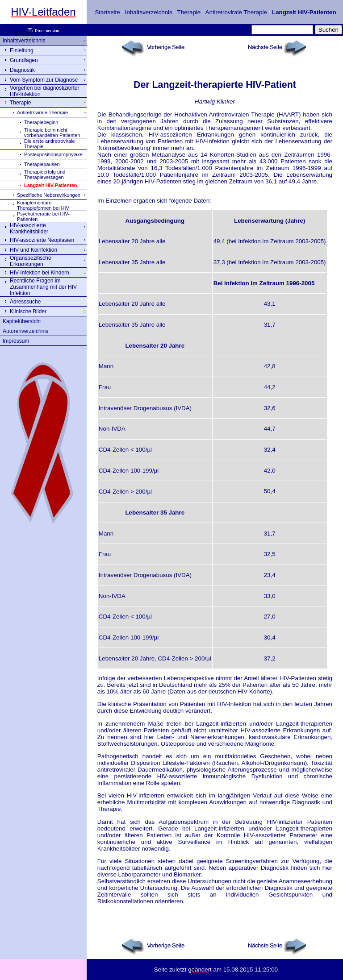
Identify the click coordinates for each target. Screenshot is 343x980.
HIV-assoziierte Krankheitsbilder (29, 228)
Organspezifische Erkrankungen (31, 261)
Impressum (16, 341)
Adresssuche (25, 302)
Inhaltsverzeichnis (149, 12)
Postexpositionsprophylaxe (53, 154)
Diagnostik (22, 70)
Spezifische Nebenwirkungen (49, 195)
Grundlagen (24, 60)
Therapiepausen (42, 164)
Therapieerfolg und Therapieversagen (45, 174)
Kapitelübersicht (22, 321)
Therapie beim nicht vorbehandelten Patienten (52, 133)
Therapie (189, 12)
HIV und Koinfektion (33, 250)
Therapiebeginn (41, 122)
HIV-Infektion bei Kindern (40, 273)
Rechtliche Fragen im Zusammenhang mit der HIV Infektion (43, 287)
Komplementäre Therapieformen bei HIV (43, 205)
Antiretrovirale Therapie (236, 12)
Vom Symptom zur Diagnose (44, 80)
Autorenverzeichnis (25, 331)
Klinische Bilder (28, 311)
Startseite (107, 12)
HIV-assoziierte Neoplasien (42, 240)
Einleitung (22, 50)
